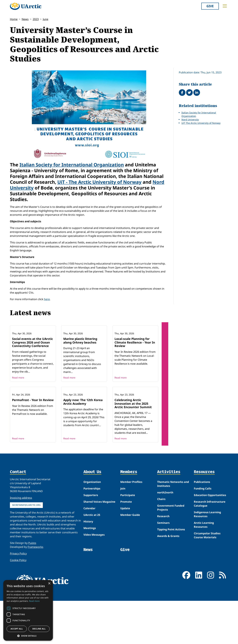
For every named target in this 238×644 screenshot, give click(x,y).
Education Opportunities (210, 538)
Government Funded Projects (171, 551)
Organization (92, 525)
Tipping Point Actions (171, 573)
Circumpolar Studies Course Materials (207, 579)
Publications (202, 525)
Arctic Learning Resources (204, 568)
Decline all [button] (39, 629)
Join (123, 532)
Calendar (89, 551)
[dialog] (28, 610)
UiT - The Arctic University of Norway (99, 182)
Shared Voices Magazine (99, 545)
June (46, 19)
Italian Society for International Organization (72, 165)
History (88, 565)
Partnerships (92, 532)
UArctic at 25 (92, 558)
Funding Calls (203, 532)
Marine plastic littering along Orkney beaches (80, 362)
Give (210, 6)
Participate (128, 538)
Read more (18, 399)
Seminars (163, 566)
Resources (204, 515)
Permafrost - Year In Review (33, 443)
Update (125, 551)
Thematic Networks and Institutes (173, 527)
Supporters (91, 538)
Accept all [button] (17, 629)
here (47, 299)
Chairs (161, 542)
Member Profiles (131, 525)
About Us (92, 515)
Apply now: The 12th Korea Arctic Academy (83, 445)
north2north (165, 536)
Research (163, 559)
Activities (169, 515)
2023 (36, 19)
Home (14, 19)
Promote (126, 545)
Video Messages (94, 578)
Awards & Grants (168, 579)
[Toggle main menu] (225, 6)
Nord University (190, 119)
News (25, 19)
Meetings (90, 571)
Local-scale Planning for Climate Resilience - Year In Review (135, 364)
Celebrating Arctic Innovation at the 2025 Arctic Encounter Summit (133, 447)
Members (129, 515)
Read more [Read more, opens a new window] (34, 601)
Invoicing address (21, 541)
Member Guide (130, 558)
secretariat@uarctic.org (26, 548)
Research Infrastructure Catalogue (210, 547)
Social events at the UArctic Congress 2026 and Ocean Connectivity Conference (32, 364)
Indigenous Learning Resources (207, 557)
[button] (28, 636)
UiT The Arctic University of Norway (201, 123)
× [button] (49, 584)
